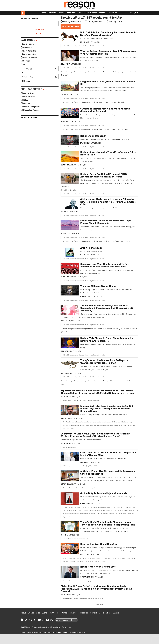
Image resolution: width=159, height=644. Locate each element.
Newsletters (92, 13)
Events (45, 613)
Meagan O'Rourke (67, 418)
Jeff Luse (64, 190)
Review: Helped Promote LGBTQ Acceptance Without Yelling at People (104, 175)
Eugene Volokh (66, 397)
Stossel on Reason (31, 110)
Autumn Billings (66, 351)
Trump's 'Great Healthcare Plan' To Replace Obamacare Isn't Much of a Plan (104, 362)
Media (101, 613)
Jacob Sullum (65, 321)
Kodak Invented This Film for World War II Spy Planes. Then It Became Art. (106, 222)
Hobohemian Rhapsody (93, 136)
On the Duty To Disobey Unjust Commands (104, 493)
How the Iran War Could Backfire (99, 544)
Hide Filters (40, 29)
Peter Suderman (66, 373)
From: (23, 64)
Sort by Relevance (72, 21)
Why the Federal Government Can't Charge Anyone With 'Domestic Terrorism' (108, 52)
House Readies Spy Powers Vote (98, 567)
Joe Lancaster (65, 64)
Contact (93, 613)
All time (26, 81)
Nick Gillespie (85, 554)
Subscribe (113, 13)
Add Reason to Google (66, 620)
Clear (38, 40)
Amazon (116, 613)
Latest (43, 13)
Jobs (58, 613)
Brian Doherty (85, 143)
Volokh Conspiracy (31, 107)
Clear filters (40, 34)
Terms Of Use (66, 627)
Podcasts (71, 13)
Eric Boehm (64, 211)
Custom (27, 61)
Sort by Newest (95, 21)
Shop (108, 613)
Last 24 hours (29, 44)
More (99, 605)
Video (62, 13)
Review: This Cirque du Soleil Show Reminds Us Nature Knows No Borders (107, 340)
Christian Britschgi (87, 577)
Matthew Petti (65, 233)
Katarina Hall (65, 94)
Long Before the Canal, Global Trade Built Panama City (108, 83)
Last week (28, 47)
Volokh (82, 13)
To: (22, 72)
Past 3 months (30, 51)
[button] (136, 13)
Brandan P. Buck (86, 296)
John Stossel (85, 462)
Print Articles (29, 97)
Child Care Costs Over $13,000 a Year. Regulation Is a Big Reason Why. (108, 454)
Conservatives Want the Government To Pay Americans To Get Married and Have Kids (104, 265)
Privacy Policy (56, 627)
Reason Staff (85, 255)
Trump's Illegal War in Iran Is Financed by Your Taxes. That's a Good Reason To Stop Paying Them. (108, 523)
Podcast (27, 103)
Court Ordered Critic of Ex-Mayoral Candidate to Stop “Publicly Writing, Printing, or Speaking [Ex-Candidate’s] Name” (95, 435)
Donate (102, 13)
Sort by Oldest (116, 21)
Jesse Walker (65, 121)
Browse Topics (34, 613)
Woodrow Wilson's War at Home (98, 286)
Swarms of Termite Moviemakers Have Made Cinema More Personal (105, 110)
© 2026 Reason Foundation (30, 627)
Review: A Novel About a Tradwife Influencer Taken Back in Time (108, 153)
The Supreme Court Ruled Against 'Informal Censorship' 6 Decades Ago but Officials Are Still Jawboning (107, 308)
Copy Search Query (71, 26)
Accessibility (45, 627)
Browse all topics (29, 117)
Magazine (52, 13)
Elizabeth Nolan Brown (68, 165)
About (23, 613)
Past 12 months (30, 57)
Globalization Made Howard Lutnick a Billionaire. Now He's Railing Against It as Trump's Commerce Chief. (108, 202)
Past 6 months (30, 54)
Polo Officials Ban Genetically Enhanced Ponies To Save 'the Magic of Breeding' (108, 34)
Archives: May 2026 (91, 248)
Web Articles (29, 93)
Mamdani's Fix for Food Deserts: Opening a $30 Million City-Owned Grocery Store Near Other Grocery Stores (107, 408)
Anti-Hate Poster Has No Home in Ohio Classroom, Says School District (108, 472)
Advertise (74, 613)
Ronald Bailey (85, 42)
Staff (52, 613)
